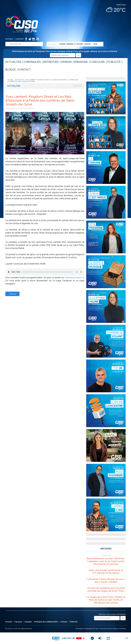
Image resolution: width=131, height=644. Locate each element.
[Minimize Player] (127, 638)
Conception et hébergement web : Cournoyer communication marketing (101, 629)
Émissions (81, 62)
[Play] (92, 638)
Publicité (114, 62)
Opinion (66, 62)
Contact (20, 39)
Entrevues (51, 62)
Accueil (9, 39)
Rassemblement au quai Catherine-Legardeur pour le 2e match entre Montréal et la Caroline (106, 561)
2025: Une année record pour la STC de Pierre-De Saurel (106, 572)
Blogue (11, 70)
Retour (12, 294)
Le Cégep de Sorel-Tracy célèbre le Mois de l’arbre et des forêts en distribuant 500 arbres (106, 600)
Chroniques (32, 62)
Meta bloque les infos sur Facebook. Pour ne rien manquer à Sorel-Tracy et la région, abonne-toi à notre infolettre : (66, 53)
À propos (18, 622)
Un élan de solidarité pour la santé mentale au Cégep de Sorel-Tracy (106, 589)
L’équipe (28, 622)
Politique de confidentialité (46, 622)
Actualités (13, 62)
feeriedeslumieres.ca (74, 278)
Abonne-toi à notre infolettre (112, 614)
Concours (97, 62)
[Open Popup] (108, 638)
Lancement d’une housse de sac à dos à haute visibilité (106, 581)
